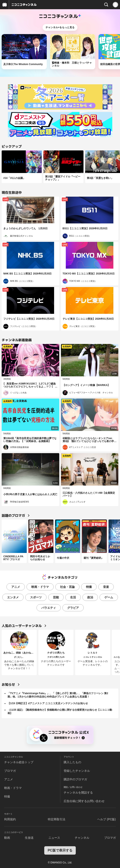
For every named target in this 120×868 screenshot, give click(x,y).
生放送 (29, 838)
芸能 (56, 597)
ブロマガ (10, 771)
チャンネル (82, 838)
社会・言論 (67, 587)
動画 (7, 838)
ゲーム (109, 597)
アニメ (16, 587)
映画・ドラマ (40, 587)
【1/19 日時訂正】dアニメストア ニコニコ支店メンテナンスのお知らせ (48, 703)
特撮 (89, 587)
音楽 (106, 587)
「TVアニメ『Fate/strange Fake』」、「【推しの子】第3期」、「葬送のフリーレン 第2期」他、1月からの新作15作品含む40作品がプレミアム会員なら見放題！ (58, 695)
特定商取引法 (57, 819)
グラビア (73, 608)
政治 (90, 597)
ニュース (54, 838)
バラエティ (49, 608)
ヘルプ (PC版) (107, 819)
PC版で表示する (60, 850)
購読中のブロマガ (75, 779)
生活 (73, 597)
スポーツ (36, 597)
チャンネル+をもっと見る (60, 27)
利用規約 (10, 819)
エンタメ (13, 597)
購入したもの (72, 762)
